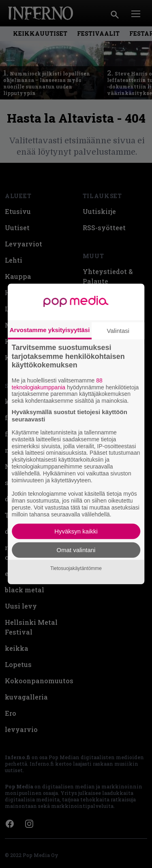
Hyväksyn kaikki (76, 531)
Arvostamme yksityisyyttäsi (50, 330)
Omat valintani (76, 550)
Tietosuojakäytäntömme (76, 568)
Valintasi (118, 331)
